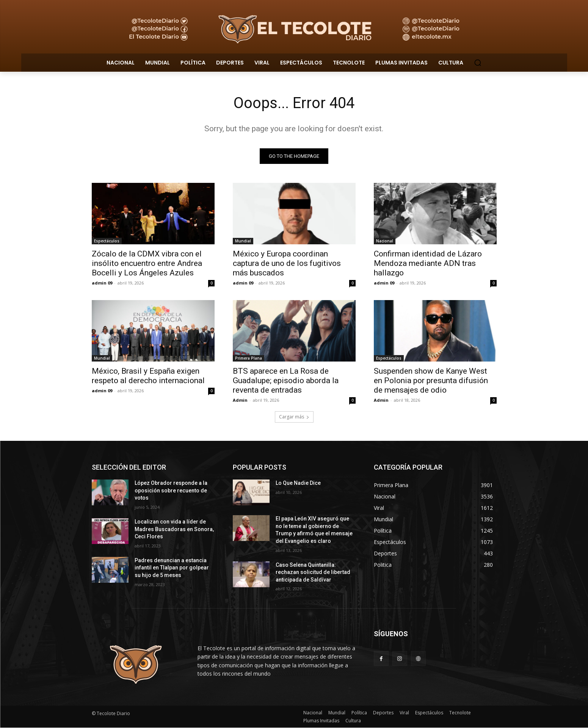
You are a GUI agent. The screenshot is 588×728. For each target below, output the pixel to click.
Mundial (243, 241)
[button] (478, 63)
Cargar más (294, 417)
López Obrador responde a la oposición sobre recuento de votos (171, 491)
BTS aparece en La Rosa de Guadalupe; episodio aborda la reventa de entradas (286, 381)
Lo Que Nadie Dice (298, 483)
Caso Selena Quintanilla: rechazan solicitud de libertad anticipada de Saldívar (313, 572)
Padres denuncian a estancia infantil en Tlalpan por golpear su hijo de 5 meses (172, 568)
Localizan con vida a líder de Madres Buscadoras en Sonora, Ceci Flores (174, 529)
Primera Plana (249, 358)
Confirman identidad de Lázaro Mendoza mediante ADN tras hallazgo (428, 264)
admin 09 (102, 283)
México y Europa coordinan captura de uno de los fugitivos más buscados (287, 264)
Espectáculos (107, 241)
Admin (240, 400)
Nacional (385, 241)
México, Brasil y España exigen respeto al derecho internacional (149, 376)
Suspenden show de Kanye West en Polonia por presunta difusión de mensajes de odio (431, 381)
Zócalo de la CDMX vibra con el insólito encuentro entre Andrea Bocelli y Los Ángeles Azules (147, 264)
